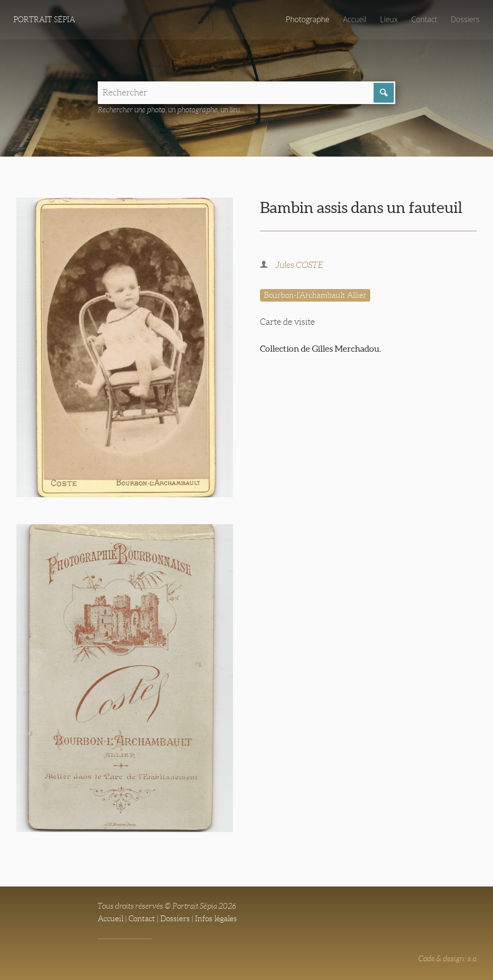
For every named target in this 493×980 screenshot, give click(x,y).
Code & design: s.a (448, 959)
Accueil (353, 19)
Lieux (388, 19)
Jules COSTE (299, 265)
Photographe (306, 19)
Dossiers (465, 19)
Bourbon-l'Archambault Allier (315, 296)
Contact (423, 19)
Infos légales (216, 919)
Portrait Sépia (44, 20)
